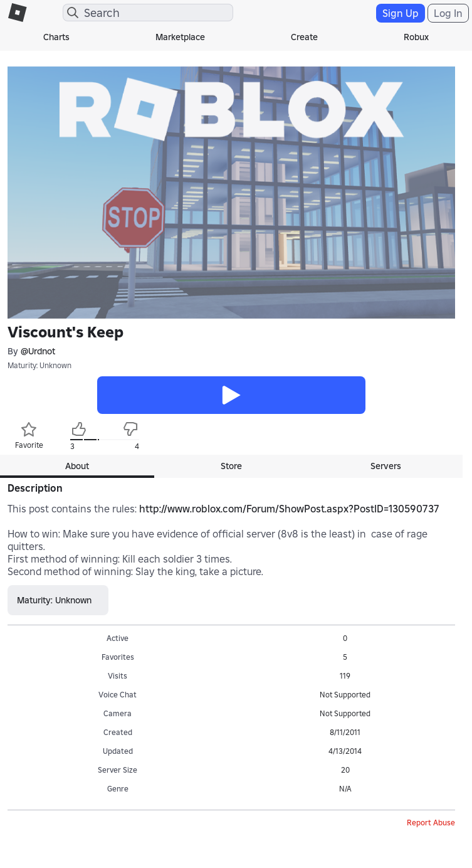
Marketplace (180, 37)
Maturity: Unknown (39, 365)
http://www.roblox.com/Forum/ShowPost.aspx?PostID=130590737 (289, 509)
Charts (56, 37)
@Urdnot (38, 351)
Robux (416, 37)
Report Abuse (431, 823)
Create (304, 37)
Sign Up (401, 13)
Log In (448, 13)
